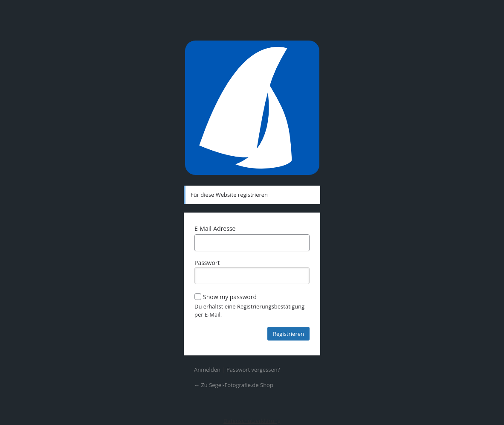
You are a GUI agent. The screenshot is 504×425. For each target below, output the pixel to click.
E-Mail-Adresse (215, 229)
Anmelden (207, 370)
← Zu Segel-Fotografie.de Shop (234, 385)
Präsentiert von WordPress (252, 108)
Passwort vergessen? (253, 370)
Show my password (226, 297)
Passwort (252, 271)
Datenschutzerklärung (252, 421)
